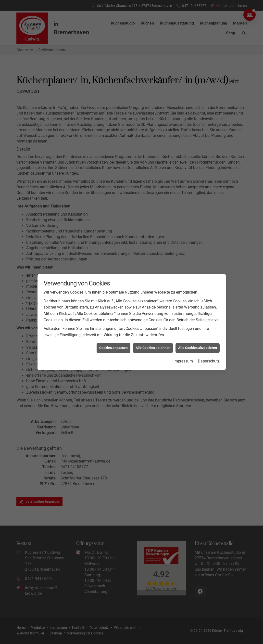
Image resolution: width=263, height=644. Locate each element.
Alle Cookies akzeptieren (198, 330)
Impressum (183, 343)
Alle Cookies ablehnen (153, 330)
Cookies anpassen (113, 330)
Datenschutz (209, 343)
